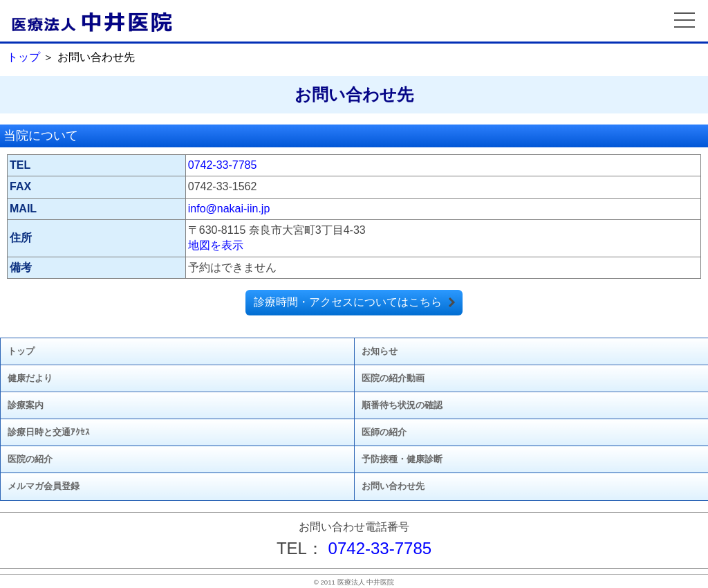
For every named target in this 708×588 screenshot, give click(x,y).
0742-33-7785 (223, 165)
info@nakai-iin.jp (229, 209)
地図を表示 (216, 245)
